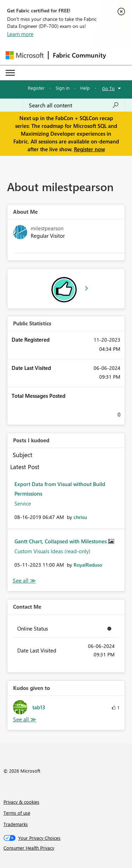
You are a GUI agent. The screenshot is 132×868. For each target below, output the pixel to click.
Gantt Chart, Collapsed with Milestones (61, 541)
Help (85, 88)
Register (36, 88)
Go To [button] (108, 88)
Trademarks (16, 824)
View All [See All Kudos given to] (25, 719)
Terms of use (17, 813)
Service (23, 503)
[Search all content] (74, 105)
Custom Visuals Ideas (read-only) (52, 551)
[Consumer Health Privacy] (66, 848)
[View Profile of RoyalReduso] (88, 565)
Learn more (20, 34)
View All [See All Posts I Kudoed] (24, 581)
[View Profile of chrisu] (80, 517)
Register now (89, 149)
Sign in (62, 88)
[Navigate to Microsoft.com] (25, 55)
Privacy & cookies (21, 802)
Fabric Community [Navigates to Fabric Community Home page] (79, 55)
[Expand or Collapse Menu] (10, 73)
